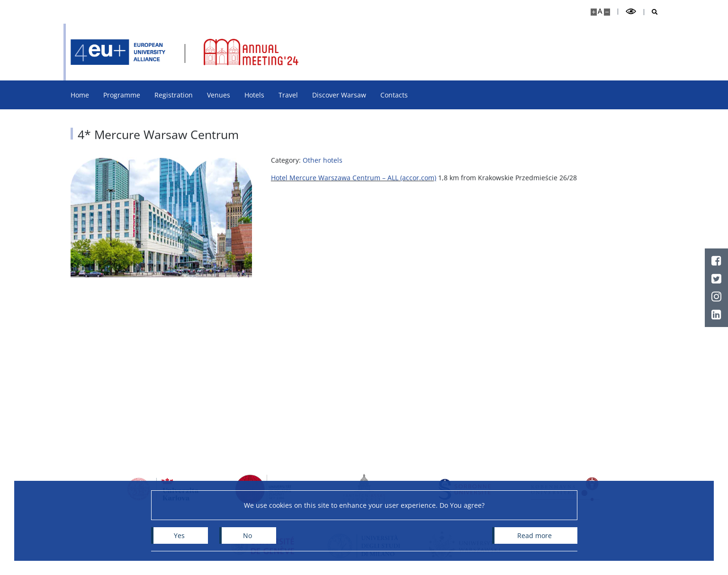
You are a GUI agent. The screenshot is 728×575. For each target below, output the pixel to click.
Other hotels (323, 165)
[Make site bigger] (594, 12)
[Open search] (651, 12)
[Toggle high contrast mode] (631, 12)
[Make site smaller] (607, 12)
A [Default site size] (600, 11)
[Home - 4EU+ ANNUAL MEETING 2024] (118, 52)
